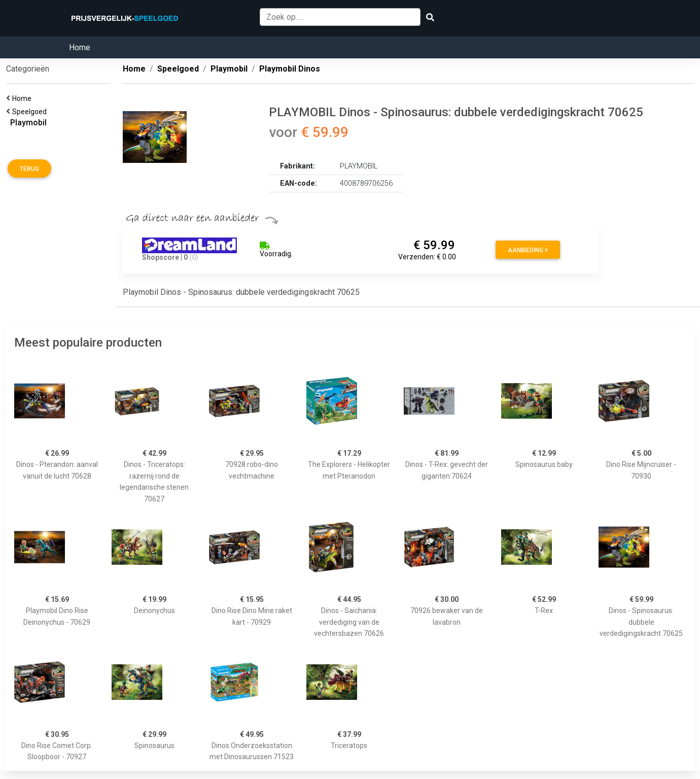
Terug (29, 169)
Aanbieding (528, 250)
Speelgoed (31, 112)
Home (80, 47)
